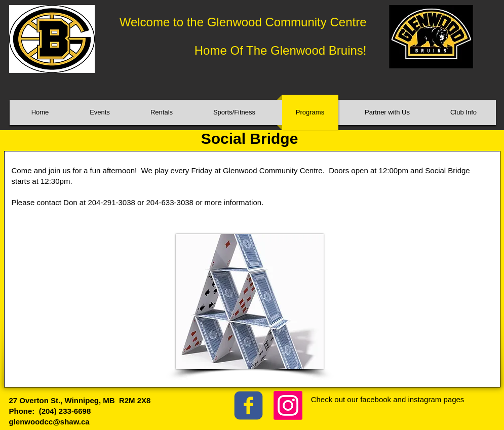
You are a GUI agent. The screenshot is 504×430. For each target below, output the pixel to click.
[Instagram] (288, 405)
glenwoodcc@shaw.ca (49, 422)
